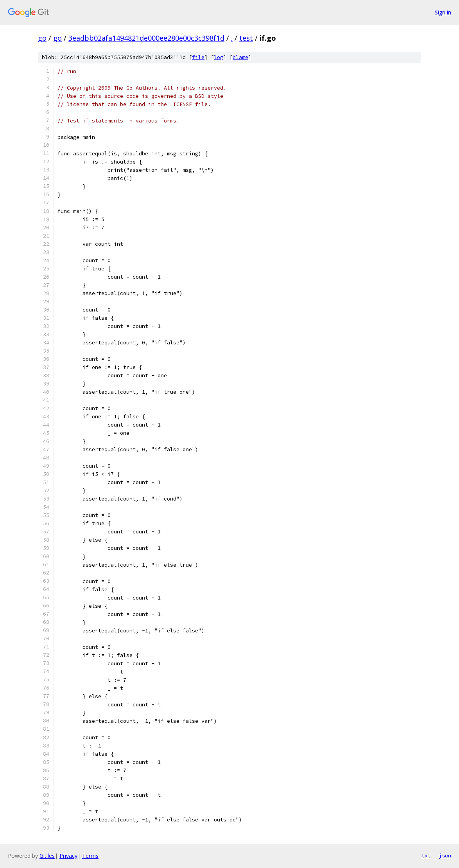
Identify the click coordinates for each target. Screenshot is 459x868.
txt (426, 855)
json (445, 855)
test (246, 38)
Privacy (68, 856)
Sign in (443, 12)
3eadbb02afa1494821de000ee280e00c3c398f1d (146, 38)
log (219, 57)
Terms (90, 856)
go (42, 38)
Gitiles (47, 856)
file (198, 57)
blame (240, 57)
